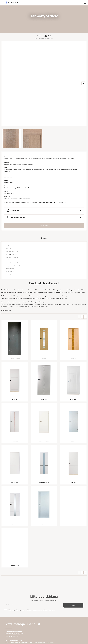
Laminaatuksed (10, 269)
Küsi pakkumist (44, 226)
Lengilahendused (10, 260)
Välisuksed (9, 249)
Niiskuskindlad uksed (12, 272)
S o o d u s (9, 275)
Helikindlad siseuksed (12, 263)
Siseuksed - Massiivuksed (13, 254)
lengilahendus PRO (15, 199)
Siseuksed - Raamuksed (12, 251)
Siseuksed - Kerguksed (12, 257)
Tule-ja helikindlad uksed (13, 266)
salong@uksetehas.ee (12, 637)
